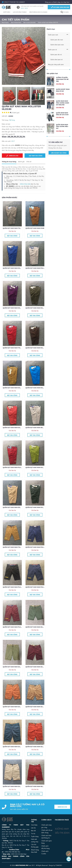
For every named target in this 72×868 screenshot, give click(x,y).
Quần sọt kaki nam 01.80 (35, 234)
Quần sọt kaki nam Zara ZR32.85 (15, 712)
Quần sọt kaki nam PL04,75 (36, 553)
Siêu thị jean (5, 22)
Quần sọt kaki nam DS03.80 (13, 433)
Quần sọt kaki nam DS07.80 (13, 274)
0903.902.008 (25, 189)
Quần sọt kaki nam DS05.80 (13, 393)
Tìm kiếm (66, 12)
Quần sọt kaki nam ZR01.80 (13, 513)
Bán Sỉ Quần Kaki (16, 22)
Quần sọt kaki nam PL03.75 (13, 593)
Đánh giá (21, 167)
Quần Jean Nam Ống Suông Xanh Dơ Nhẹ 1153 (63, 108)
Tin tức (33, 833)
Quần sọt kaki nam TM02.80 (13, 353)
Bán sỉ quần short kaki (29, 22)
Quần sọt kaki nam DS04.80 (36, 393)
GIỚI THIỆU (7, 12)
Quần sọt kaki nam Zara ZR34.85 (15, 672)
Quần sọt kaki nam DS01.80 (36, 513)
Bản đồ (33, 830)
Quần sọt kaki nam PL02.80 (36, 274)
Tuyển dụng (35, 836)
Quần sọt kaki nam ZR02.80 (36, 433)
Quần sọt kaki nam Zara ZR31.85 (38, 712)
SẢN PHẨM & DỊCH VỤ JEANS (38, 12)
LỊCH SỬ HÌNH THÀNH (20, 12)
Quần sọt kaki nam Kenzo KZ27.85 (38, 792)
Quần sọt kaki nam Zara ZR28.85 (15, 792)
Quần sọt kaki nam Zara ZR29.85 (38, 752)
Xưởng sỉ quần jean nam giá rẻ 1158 (62, 85)
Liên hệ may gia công (59, 158)
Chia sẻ (29, 167)
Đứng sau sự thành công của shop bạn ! (58, 2)
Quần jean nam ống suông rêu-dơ (62, 132)
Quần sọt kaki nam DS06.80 (13, 314)
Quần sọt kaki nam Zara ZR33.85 (38, 672)
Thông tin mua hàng (9, 167)
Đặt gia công (12, 241)
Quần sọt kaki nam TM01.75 (13, 553)
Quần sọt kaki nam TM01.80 (13, 234)
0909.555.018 (12, 156)
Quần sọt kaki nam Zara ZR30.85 (15, 752)
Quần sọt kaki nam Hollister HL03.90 (48, 22)
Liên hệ (33, 828)
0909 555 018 (62, 812)
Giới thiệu (34, 825)
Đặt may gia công (35, 156)
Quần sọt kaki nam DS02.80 (36, 473)
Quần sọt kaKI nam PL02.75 (36, 593)
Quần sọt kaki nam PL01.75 (13, 632)
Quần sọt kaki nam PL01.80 (13, 473)
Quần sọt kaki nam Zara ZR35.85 (38, 632)
